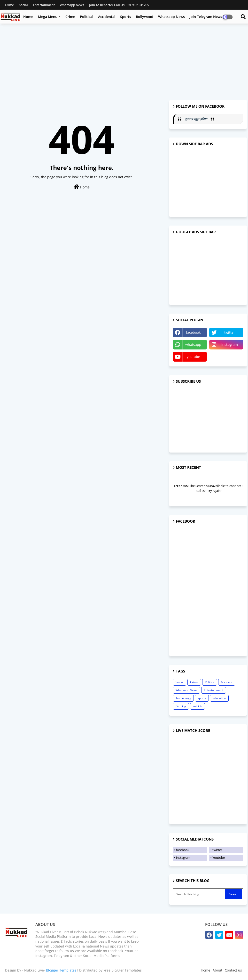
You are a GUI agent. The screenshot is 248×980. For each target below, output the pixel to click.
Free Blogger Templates (123, 970)
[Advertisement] (124, 62)
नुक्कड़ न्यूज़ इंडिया (196, 119)
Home (28, 17)
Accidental (107, 17)
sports (202, 698)
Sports (126, 17)
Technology (183, 698)
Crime (10, 5)
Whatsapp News (72, 5)
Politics (210, 682)
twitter (230, 332)
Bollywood (145, 17)
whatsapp (193, 344)
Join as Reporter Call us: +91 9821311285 (119, 5)
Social (24, 5)
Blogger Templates (61, 970)
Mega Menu (48, 17)
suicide (198, 706)
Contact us (233, 970)
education (219, 698)
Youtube (219, 858)
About (217, 970)
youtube (193, 357)
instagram (230, 344)
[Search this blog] (200, 894)
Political (87, 17)
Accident (227, 682)
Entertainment (44, 5)
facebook (193, 332)
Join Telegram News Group (212, 17)
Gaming (181, 706)
